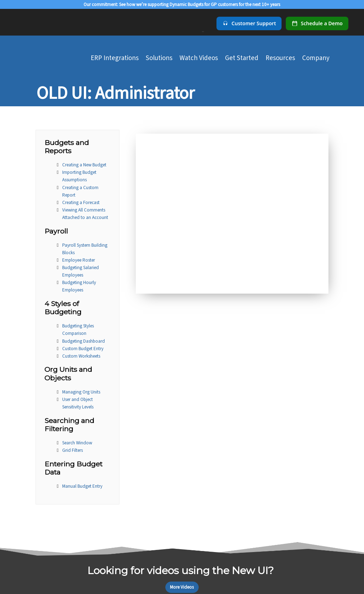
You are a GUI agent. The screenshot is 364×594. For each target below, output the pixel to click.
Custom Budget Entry (83, 349)
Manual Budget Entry (82, 486)
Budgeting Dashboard (84, 341)
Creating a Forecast (81, 202)
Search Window (77, 443)
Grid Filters (73, 450)
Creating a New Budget (84, 165)
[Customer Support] (249, 23)
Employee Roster (79, 260)
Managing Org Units (81, 392)
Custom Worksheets (81, 356)
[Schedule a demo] (317, 23)
